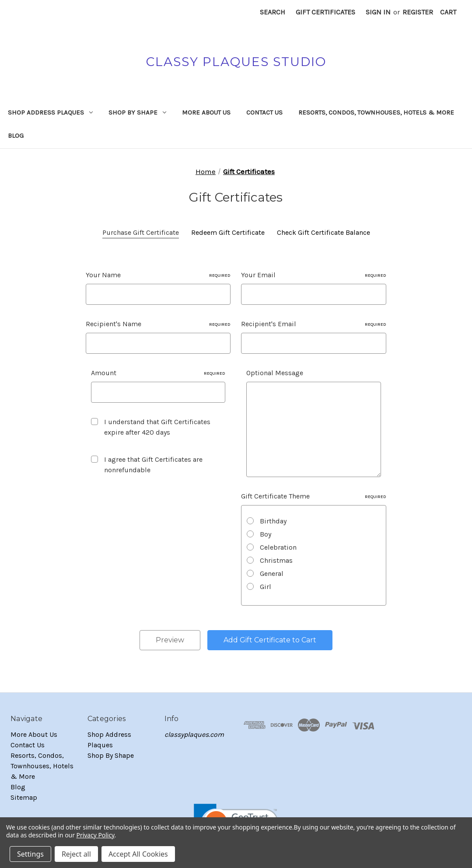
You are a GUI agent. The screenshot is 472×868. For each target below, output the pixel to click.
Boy (266, 534)
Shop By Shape (137, 112)
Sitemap (24, 797)
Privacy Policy (96, 835)
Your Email (314, 275)
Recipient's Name (158, 324)
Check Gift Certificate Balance (323, 232)
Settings (30, 854)
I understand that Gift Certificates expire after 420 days (157, 427)
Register (418, 12)
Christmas (276, 560)
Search (273, 12)
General (272, 573)
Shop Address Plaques (50, 112)
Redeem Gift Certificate (228, 232)
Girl (266, 587)
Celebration (278, 547)
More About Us (206, 112)
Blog (16, 136)
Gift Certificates (325, 12)
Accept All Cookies (138, 854)
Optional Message (275, 373)
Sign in (378, 12)
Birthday (273, 521)
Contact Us (264, 112)
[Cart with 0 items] (448, 12)
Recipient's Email (314, 324)
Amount (158, 373)
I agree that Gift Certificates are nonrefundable (153, 465)
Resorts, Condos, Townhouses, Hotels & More (376, 112)
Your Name (158, 275)
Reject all (76, 854)
